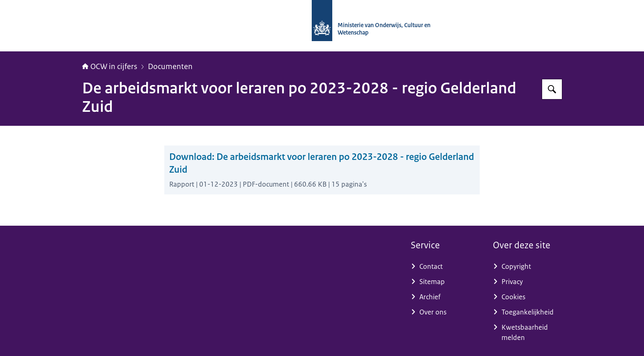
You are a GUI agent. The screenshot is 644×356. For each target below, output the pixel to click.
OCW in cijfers (110, 67)
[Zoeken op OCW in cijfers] (552, 89)
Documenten (170, 67)
